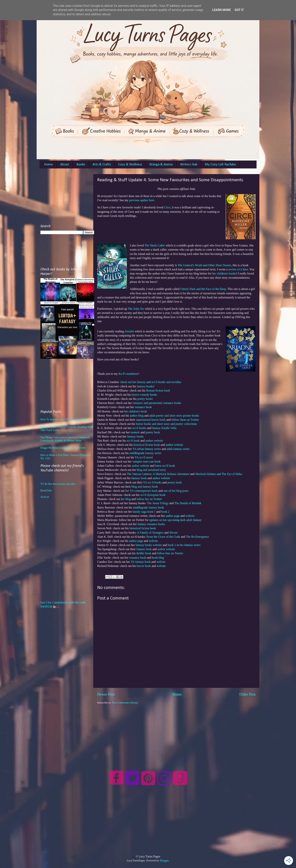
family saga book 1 (144, 512)
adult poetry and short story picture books (174, 416)
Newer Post (106, 694)
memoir (135, 432)
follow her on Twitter (149, 499)
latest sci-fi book (165, 466)
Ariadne (129, 331)
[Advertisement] (176, 731)
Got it (239, 10)
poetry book (153, 432)
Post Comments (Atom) (125, 703)
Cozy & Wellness (130, 165)
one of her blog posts (176, 491)
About (65, 165)
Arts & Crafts (102, 165)
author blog (137, 416)
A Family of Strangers (150, 533)
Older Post (247, 694)
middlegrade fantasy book (148, 507)
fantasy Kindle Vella (164, 428)
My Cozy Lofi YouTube (220, 165)
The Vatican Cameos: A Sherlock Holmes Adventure (158, 474)
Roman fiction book (158, 390)
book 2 (165, 512)
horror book (144, 566)
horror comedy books (144, 395)
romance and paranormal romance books (157, 403)
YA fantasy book (141, 562)
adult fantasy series (178, 449)
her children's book (135, 411)
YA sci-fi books (152, 482)
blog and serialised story (151, 470)
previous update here (142, 200)
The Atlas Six (136, 309)
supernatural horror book (151, 420)
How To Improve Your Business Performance (65, 419)
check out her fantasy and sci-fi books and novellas (151, 382)
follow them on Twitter (185, 420)
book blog (158, 558)
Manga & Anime (161, 165)
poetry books (145, 399)
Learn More (221, 10)
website (190, 516)
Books (81, 165)
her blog (126, 499)
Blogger (164, 860)
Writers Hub (189, 165)
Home (48, 165)
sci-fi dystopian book (153, 495)
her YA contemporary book (141, 491)
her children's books (224, 273)
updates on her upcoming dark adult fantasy (175, 520)
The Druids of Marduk (188, 503)
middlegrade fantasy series (145, 453)
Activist (45, 497)
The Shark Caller (155, 245)
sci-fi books (139, 428)
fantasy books (145, 386)
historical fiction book (147, 445)
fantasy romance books (151, 524)
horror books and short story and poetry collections (166, 424)
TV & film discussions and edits (58, 484)
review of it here (238, 269)
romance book (143, 407)
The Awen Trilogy (158, 503)
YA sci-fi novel (144, 457)
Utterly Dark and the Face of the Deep (203, 289)
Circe (167, 207)
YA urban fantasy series (147, 449)
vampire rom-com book (146, 462)
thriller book (144, 553)
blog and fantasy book (145, 487)
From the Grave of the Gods (163, 537)
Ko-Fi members (128, 374)
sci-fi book (133, 441)
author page (173, 516)
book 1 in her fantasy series (184, 545)
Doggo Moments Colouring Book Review (63, 448)
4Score (173, 533)
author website (154, 441)
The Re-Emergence (197, 537)
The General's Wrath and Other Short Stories (204, 265)
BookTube (46, 490)
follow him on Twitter (171, 553)
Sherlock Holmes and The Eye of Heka (219, 474)
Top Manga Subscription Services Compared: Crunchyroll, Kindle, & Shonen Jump (65, 439)
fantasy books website (149, 545)
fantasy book (139, 478)
